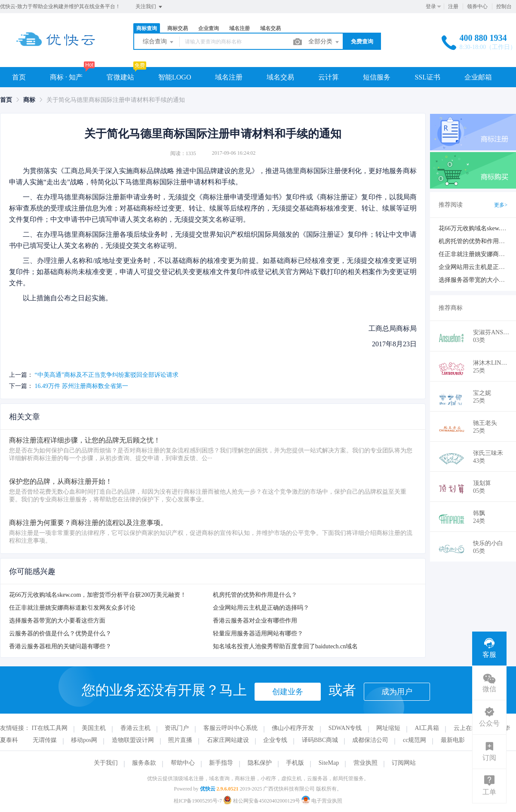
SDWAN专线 (345, 728)
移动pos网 (84, 740)
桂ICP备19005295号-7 (198, 801)
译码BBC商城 (320, 740)
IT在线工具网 (50, 728)
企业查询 (209, 28)
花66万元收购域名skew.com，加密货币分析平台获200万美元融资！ (98, 595)
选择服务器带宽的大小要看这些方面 (57, 621)
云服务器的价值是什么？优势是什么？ (60, 633)
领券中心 (477, 6)
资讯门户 (177, 728)
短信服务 (377, 77)
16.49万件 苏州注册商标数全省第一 (81, 386)
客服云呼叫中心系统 (230, 728)
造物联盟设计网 (133, 740)
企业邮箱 (478, 77)
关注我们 (149, 7)
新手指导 (221, 763)
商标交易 (178, 28)
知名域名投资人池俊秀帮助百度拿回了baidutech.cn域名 (285, 646)
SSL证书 (427, 77)
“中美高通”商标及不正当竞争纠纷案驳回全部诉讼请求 (107, 375)
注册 (453, 6)
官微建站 (120, 77)
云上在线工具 (472, 728)
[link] (6, 100)
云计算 (329, 77)
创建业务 (288, 692)
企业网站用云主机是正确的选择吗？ (261, 608)
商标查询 (147, 28)
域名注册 (240, 28)
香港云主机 (135, 728)
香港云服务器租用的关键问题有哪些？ (60, 646)
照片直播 (180, 740)
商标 (29, 100)
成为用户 (397, 692)
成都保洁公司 (370, 740)
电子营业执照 (322, 801)
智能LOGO (175, 77)
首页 (19, 77)
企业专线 (275, 740)
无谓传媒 (45, 740)
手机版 (295, 763)
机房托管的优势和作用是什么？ (255, 595)
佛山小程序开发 (293, 728)
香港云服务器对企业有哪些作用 (255, 621)
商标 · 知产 (66, 77)
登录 (431, 6)
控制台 (504, 6)
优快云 (208, 789)
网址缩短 (388, 728)
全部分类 (324, 42)
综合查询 (159, 42)
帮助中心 (183, 763)
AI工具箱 (427, 728)
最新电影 (453, 740)
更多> (501, 205)
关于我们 (106, 763)
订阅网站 (404, 763)
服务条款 (144, 763)
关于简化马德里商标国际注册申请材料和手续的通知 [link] (116, 100)
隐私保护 (260, 763)
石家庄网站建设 (228, 740)
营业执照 (365, 763)
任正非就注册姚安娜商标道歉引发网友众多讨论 (72, 608)
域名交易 (270, 28)
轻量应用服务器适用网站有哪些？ (258, 633)
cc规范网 (415, 740)
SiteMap (329, 763)
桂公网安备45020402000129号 (262, 801)
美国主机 (94, 728)
